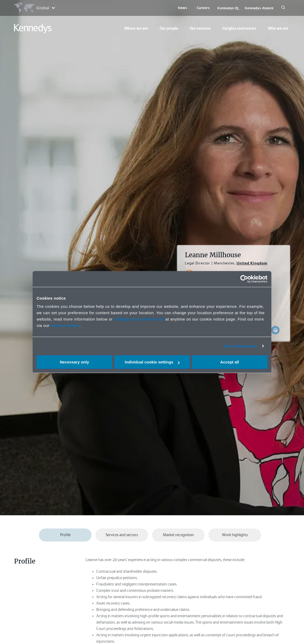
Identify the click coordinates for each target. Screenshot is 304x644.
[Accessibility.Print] (275, 330)
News (183, 8)
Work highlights (235, 535)
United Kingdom (252, 263)
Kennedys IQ (228, 8)
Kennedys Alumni (259, 8)
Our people (169, 28)
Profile (65, 535)
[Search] (283, 8)
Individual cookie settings (152, 362)
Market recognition (178, 535)
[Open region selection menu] (34, 8)
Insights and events (239, 28)
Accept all (230, 362)
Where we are (136, 28)
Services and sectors (122, 535)
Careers (203, 8)
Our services (200, 28)
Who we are (278, 28)
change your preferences (139, 319)
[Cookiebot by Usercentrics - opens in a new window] (244, 279)
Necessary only (74, 362)
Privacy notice (65, 325)
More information (241, 346)
